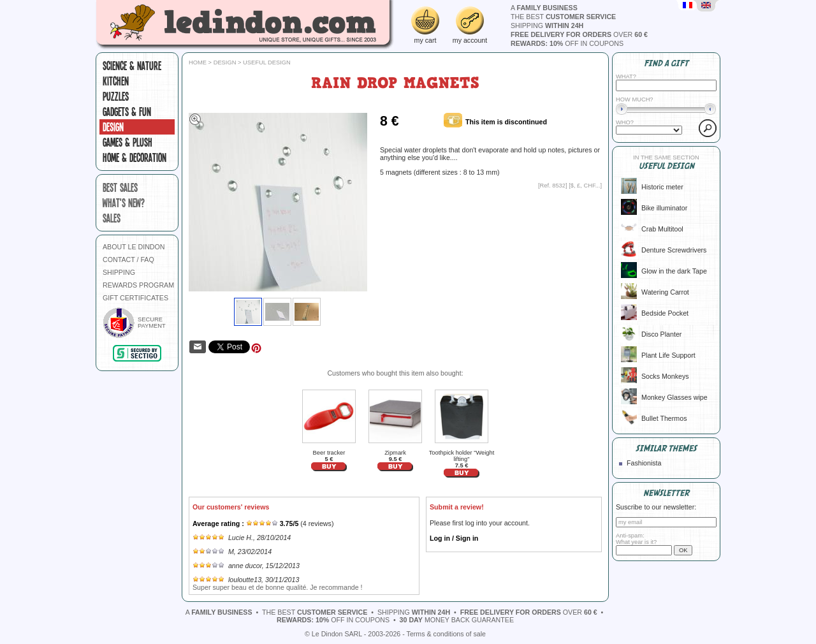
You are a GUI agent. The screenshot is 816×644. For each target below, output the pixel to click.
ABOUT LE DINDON (134, 247)
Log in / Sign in (454, 538)
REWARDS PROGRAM (138, 285)
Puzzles (116, 96)
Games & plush (127, 142)
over (579, 34)
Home (198, 62)
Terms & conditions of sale (446, 634)
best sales (120, 187)
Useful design (267, 62)
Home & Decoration (135, 157)
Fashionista (644, 463)
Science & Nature (132, 66)
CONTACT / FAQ (128, 260)
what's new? (124, 203)
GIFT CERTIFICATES (135, 298)
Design (113, 127)
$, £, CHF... (586, 186)
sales (112, 218)
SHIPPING (119, 272)
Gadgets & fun (127, 112)
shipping (547, 26)
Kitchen (116, 81)
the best (563, 17)
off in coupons (567, 43)
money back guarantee (457, 620)
